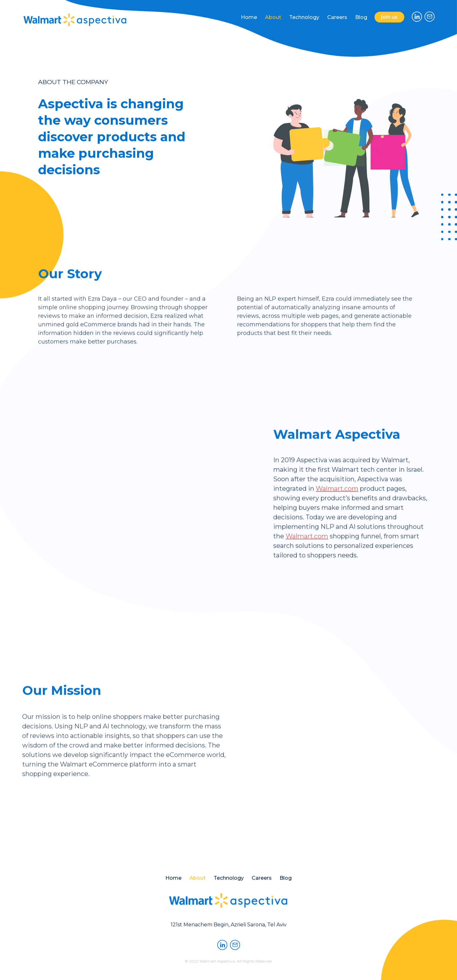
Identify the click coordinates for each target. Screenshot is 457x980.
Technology (304, 13)
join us (389, 16)
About (273, 14)
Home (249, 14)
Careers (337, 13)
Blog (361, 13)
